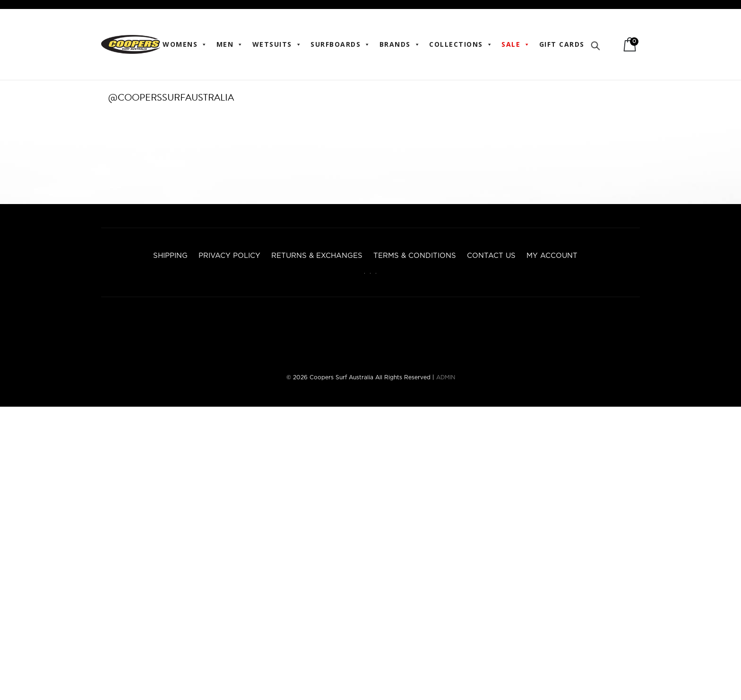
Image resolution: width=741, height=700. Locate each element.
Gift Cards (562, 44)
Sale (516, 44)
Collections (461, 44)
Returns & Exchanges (317, 256)
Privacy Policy (229, 256)
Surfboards (341, 44)
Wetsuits (277, 44)
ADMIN (446, 377)
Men (230, 44)
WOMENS (185, 44)
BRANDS (400, 44)
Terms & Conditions (415, 256)
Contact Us (491, 256)
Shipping (170, 256)
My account (552, 256)
